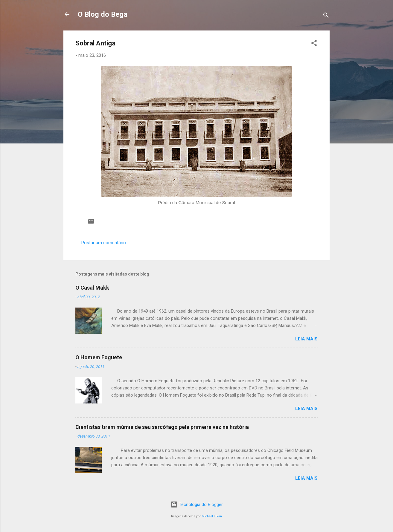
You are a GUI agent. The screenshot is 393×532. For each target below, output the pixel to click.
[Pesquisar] (326, 16)
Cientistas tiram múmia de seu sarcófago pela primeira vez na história (162, 427)
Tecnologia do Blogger (197, 505)
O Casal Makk (92, 288)
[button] (314, 44)
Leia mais (306, 339)
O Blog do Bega (103, 14)
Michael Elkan (212, 516)
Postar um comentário (104, 243)
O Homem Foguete (99, 357)
